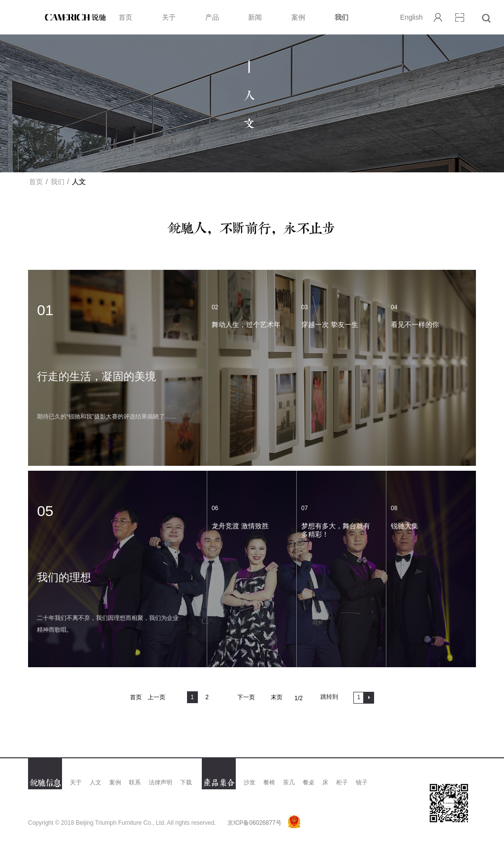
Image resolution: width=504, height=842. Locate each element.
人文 (95, 782)
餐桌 (309, 782)
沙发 (250, 782)
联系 (135, 782)
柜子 (342, 782)
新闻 (255, 17)
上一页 (157, 697)
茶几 (289, 782)
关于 (169, 17)
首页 (126, 17)
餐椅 (269, 782)
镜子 (362, 782)
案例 (298, 17)
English (411, 17)
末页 (277, 697)
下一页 (246, 697)
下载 (186, 782)
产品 (212, 17)
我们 (342, 17)
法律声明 (160, 782)
